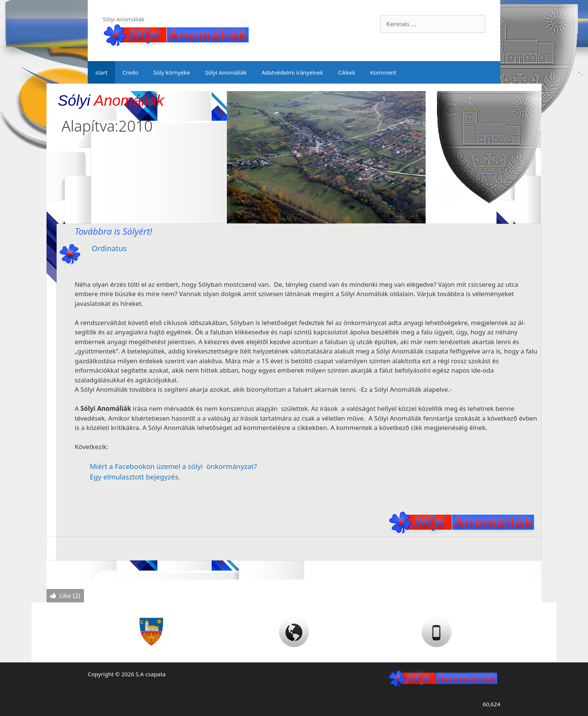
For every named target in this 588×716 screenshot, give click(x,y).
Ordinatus (109, 248)
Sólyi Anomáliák (226, 72)
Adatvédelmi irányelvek (292, 72)
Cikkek (346, 72)
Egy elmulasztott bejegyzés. (135, 477)
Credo (130, 72)
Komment (383, 72)
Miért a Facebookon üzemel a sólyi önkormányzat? (173, 466)
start (101, 72)
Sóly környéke (172, 72)
